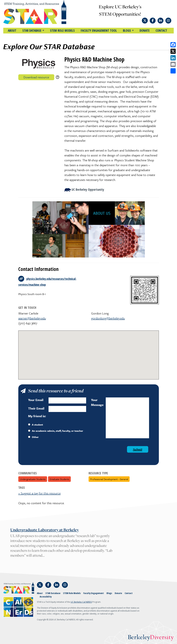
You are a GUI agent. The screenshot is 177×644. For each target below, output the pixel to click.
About (12, 30)
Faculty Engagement (94, 593)
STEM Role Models (62, 30)
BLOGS (127, 30)
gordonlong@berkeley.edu (108, 318)
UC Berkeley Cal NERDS (81, 602)
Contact (161, 30)
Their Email (36, 408)
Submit (138, 449)
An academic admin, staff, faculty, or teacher (56, 431)
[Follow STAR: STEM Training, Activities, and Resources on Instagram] (168, 21)
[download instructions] (58, 77)
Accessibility (46, 597)
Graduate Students (59, 479)
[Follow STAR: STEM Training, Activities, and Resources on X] (145, 21)
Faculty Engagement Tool (99, 30)
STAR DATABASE (32, 30)
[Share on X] (173, 51)
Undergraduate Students (33, 479)
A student (36, 425)
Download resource (36, 77)
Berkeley (151, 637)
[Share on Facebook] (173, 45)
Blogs (109, 593)
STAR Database (53, 593)
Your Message (97, 402)
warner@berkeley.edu (32, 318)
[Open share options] (173, 71)
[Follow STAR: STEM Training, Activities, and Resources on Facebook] (153, 21)
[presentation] (53, 452)
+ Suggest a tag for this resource (39, 493)
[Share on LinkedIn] (173, 58)
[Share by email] (173, 64)
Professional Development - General (109, 479)
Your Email (36, 400)
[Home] (35, 12)
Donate (145, 30)
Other (33, 437)
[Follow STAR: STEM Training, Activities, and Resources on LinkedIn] (160, 21)
